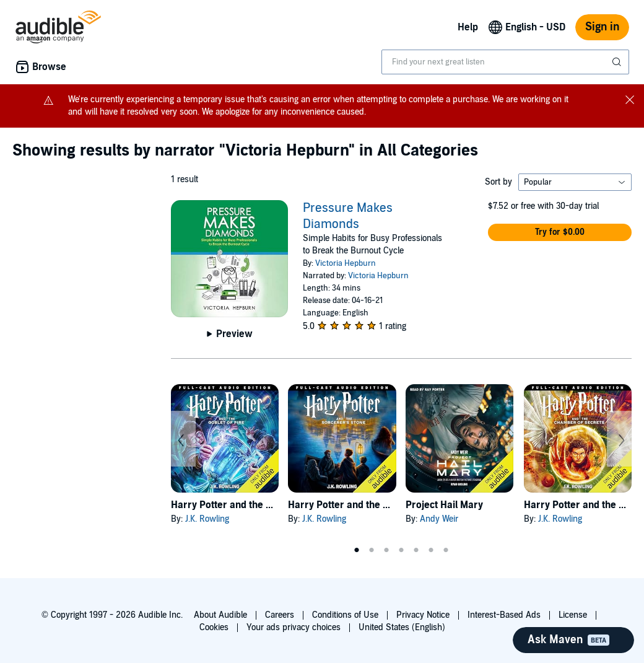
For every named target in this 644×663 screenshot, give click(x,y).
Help (468, 27)
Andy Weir (439, 519)
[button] (560, 232)
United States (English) (402, 627)
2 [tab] (372, 550)
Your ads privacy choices (294, 627)
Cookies (214, 627)
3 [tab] (386, 550)
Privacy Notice (423, 615)
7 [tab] (446, 550)
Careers (280, 615)
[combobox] (505, 62)
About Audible (220, 615)
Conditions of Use (345, 615)
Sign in (602, 27)
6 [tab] (431, 550)
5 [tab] (416, 550)
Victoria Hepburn (346, 263)
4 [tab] (401, 550)
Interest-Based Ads (504, 615)
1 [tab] (357, 550)
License (573, 615)
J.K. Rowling (207, 519)
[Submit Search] (618, 62)
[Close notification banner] (630, 99)
